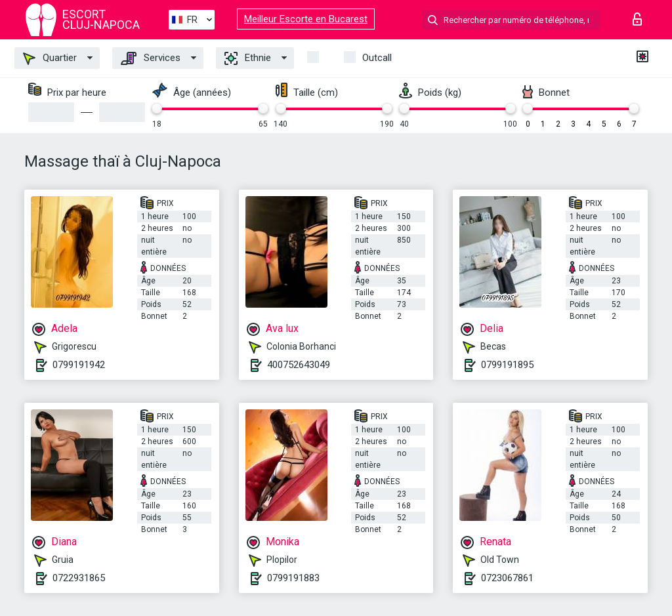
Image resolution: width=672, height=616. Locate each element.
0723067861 (507, 578)
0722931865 (79, 578)
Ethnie (248, 58)
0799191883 (293, 578)
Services (151, 58)
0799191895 (507, 365)
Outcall (377, 58)
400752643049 (299, 365)
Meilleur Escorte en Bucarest (306, 19)
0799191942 (79, 365)
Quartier (50, 58)
